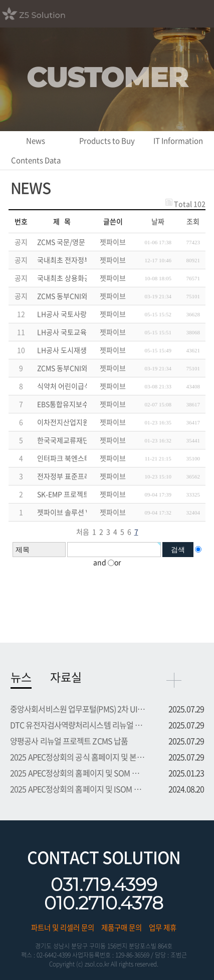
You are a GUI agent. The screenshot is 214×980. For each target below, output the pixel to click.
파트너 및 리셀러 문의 (63, 927)
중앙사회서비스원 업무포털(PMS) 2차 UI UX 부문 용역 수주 (78, 709)
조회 (193, 221)
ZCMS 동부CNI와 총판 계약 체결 (84, 368)
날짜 (158, 221)
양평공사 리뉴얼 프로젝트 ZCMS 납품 (69, 741)
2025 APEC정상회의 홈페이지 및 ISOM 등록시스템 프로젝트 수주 (78, 789)
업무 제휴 (163, 927)
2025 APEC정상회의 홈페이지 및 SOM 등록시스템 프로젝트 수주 (78, 773)
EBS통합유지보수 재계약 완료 (81, 404)
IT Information (178, 141)
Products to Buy (107, 141)
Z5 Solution (46, 14)
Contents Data (36, 160)
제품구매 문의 (122, 927)
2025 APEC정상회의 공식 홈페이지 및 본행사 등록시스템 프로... (78, 757)
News (36, 141)
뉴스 (21, 677)
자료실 (66, 677)
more (174, 680)
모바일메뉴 (202, 13)
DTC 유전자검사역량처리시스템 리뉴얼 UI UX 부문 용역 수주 (78, 725)
